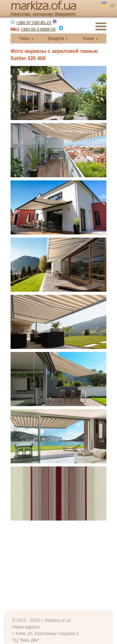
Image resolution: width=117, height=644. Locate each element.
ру (113, 5)
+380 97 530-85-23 (34, 23)
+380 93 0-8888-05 (38, 29)
